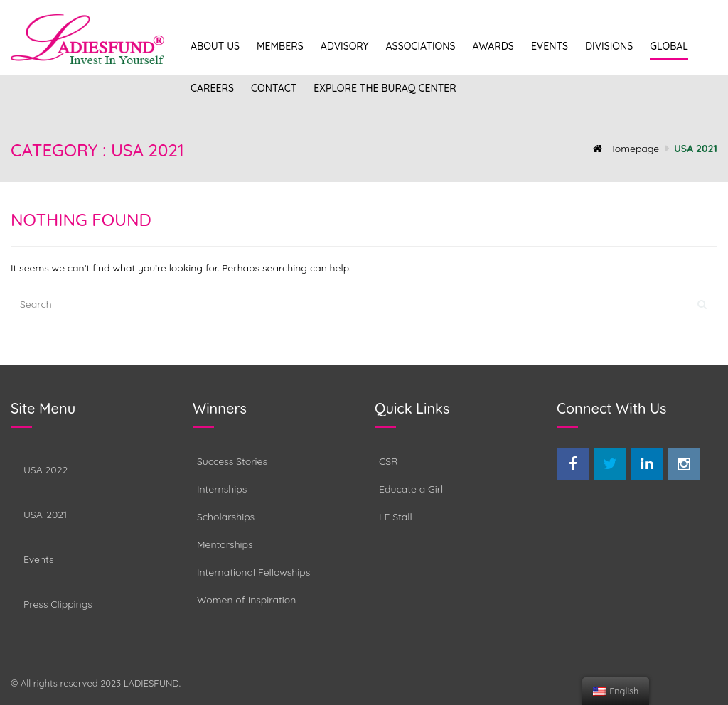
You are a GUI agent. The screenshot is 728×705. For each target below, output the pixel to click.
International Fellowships (253, 572)
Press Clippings (58, 604)
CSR (388, 461)
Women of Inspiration (246, 600)
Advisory (345, 46)
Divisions (609, 46)
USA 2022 (45, 470)
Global (669, 46)
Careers (212, 88)
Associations (421, 46)
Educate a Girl (411, 489)
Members (280, 46)
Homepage (626, 149)
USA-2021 (45, 515)
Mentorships (225, 544)
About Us (215, 46)
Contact (274, 88)
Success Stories (232, 461)
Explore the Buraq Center (385, 88)
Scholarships (226, 517)
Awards (493, 46)
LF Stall (396, 517)
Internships (222, 489)
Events (550, 46)
